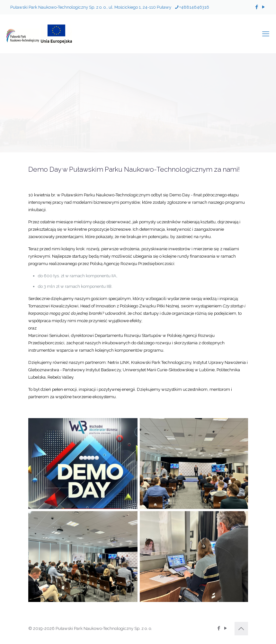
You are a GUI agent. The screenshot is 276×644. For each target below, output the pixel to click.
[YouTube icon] (263, 7)
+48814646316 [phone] (194, 7)
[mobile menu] (266, 34)
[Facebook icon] (257, 7)
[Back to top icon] (241, 629)
